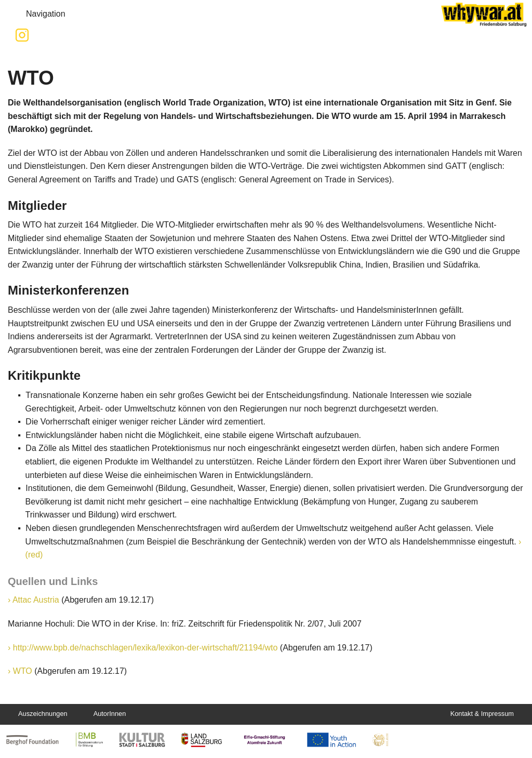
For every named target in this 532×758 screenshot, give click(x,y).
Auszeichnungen (43, 714)
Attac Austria (36, 600)
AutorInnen (110, 714)
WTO (23, 671)
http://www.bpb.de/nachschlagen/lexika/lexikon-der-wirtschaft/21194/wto (145, 648)
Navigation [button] (37, 14)
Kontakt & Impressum (482, 714)
